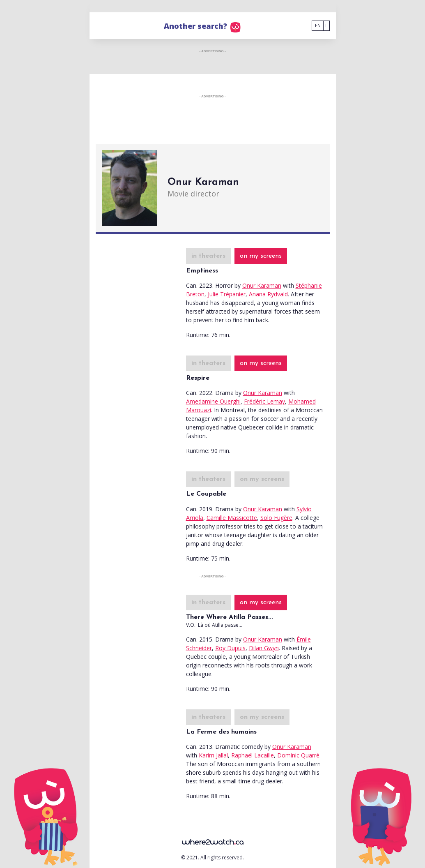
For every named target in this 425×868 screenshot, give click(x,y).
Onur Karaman (262, 285)
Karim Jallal (213, 755)
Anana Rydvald (268, 294)
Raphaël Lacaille (253, 755)
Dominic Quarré (298, 755)
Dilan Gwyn (264, 648)
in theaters (208, 256)
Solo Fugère (276, 518)
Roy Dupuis (230, 648)
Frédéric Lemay (264, 401)
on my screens (261, 256)
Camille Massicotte (232, 518)
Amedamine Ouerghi (213, 401)
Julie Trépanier (227, 294)
